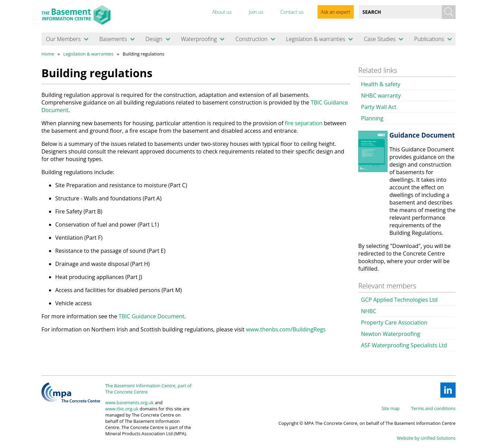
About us (222, 12)
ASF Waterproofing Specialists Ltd (404, 345)
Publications (429, 39)
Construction (251, 39)
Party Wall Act (379, 107)
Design (154, 39)
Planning (372, 118)
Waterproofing (199, 39)
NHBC (369, 311)
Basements (113, 39)
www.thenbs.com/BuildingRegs (286, 329)
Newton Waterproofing (391, 334)
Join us (256, 12)
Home (48, 54)
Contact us (292, 12)
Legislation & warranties (316, 39)
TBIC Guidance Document (152, 316)
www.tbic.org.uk (122, 409)
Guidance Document (422, 135)
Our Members (63, 39)
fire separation (304, 123)
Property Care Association (394, 322)
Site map (391, 408)
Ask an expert (336, 12)
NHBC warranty (381, 96)
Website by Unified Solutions (426, 438)
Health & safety (381, 84)
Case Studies (380, 39)
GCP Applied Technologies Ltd (399, 300)
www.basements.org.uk (129, 402)
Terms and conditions (433, 408)
